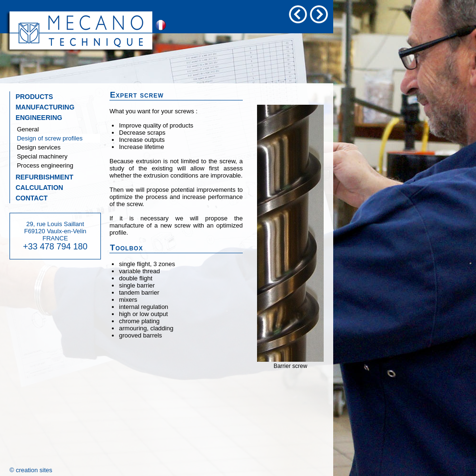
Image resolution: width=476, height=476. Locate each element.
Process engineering (42, 165)
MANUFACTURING (42, 107)
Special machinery (39, 156)
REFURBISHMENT (42, 177)
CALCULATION (37, 188)
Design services (35, 147)
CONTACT (29, 198)
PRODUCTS (31, 97)
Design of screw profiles (46, 138)
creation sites (34, 470)
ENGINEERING (36, 118)
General (25, 129)
